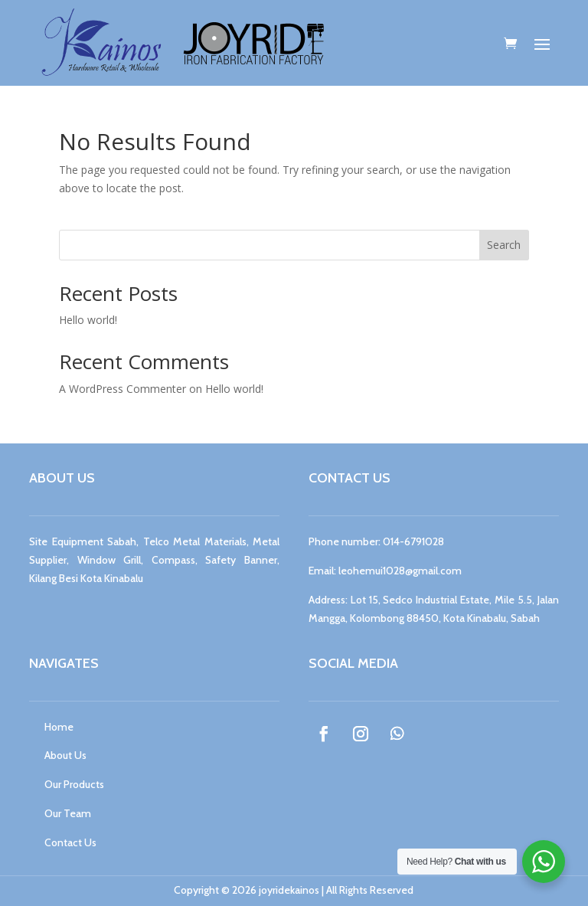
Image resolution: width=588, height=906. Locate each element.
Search (504, 245)
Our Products (74, 784)
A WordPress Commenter (122, 389)
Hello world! (88, 320)
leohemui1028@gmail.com (400, 571)
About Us (65, 755)
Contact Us (70, 842)
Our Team (68, 813)
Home (59, 727)
